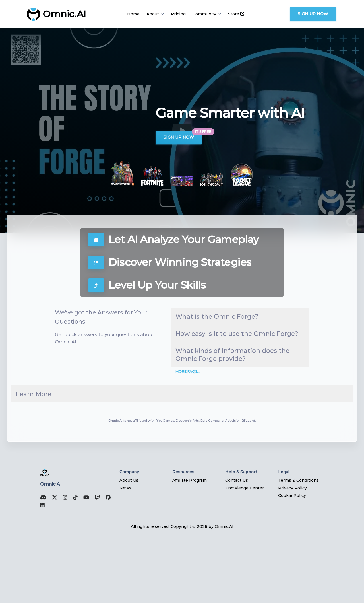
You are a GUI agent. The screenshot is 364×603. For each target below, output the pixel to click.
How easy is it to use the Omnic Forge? (229, 361)
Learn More (46, 458)
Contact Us (237, 547)
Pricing (178, 14)
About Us (129, 547)
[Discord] (42, 565)
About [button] (155, 14)
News (125, 555)
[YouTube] (84, 565)
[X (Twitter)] (53, 565)
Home (133, 14)
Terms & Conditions (298, 547)
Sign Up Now (179, 137)
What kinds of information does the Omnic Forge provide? (234, 404)
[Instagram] (63, 565)
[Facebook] (106, 565)
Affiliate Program (190, 547)
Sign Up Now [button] (313, 14)
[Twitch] (96, 565)
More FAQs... (188, 433)
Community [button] (207, 14)
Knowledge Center (245, 555)
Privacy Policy (292, 555)
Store (236, 14)
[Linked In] (41, 573)
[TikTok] (74, 565)
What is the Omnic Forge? (225, 326)
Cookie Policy (292, 562)
